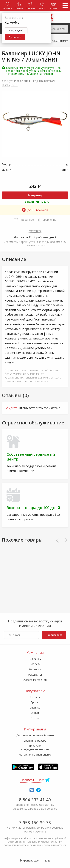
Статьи (35, 718)
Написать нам (32, 780)
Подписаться (54, 635)
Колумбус (35, 231)
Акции (35, 713)
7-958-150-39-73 (35, 822)
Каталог (35, 697)
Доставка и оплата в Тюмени (35, 735)
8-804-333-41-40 (35, 800)
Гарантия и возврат (35, 741)
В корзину (35, 195)
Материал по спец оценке (35, 755)
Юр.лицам (35, 659)
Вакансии (35, 669)
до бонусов (35, 210)
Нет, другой (16, 30)
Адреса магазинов (35, 680)
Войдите (11, 408)
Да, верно (15, 37)
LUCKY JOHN (10, 85)
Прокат (35, 702)
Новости (35, 664)
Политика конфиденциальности (35, 747)
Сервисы (35, 708)
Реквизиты (35, 675)
